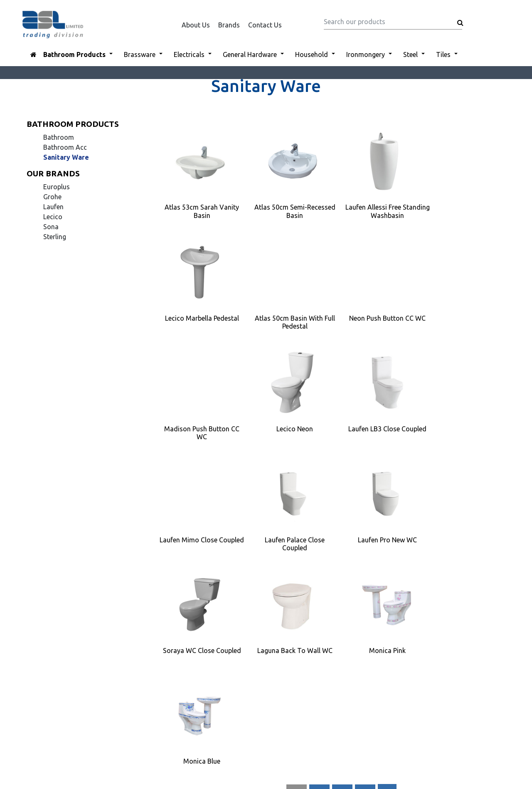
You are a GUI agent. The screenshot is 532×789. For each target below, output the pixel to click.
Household (312, 54)
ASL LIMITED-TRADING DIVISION (262, 739)
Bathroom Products (74, 54)
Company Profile (212, 680)
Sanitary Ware (66, 157)
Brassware (140, 54)
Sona (51, 227)
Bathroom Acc (65, 147)
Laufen (53, 207)
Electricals (189, 54)
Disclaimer (202, 670)
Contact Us (265, 25)
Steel (410, 54)
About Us (196, 25)
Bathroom (59, 137)
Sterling (55, 237)
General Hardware (250, 54)
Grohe (52, 197)
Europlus (57, 187)
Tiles (443, 54)
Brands (229, 25)
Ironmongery (366, 54)
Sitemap (199, 690)
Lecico (53, 217)
